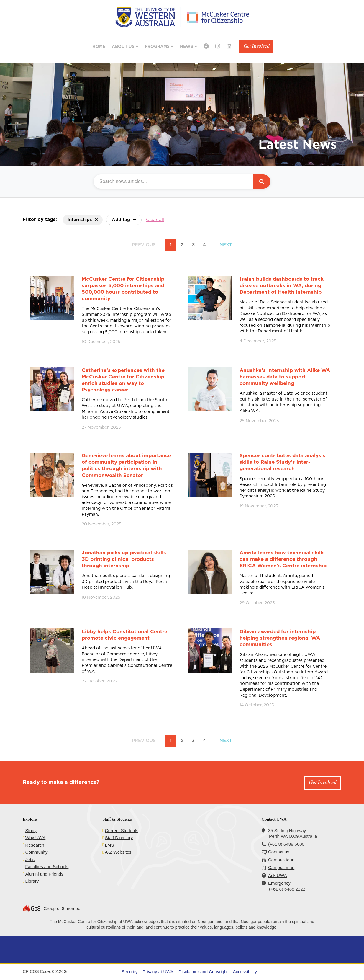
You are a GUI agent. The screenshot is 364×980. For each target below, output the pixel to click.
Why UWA (36, 838)
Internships (83, 220)
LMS (110, 845)
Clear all (155, 220)
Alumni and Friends (44, 874)
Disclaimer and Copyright (203, 972)
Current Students (122, 830)
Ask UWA (278, 875)
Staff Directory (119, 838)
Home (99, 47)
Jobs (30, 859)
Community (37, 852)
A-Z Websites (118, 852)
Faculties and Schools (47, 867)
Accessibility (245, 972)
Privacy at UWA (158, 972)
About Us (125, 46)
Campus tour (281, 860)
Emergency (279, 883)
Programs (159, 46)
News (188, 46)
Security (129, 972)
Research (35, 845)
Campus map (281, 867)
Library (32, 881)
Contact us (279, 852)
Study (31, 830)
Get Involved (256, 46)
